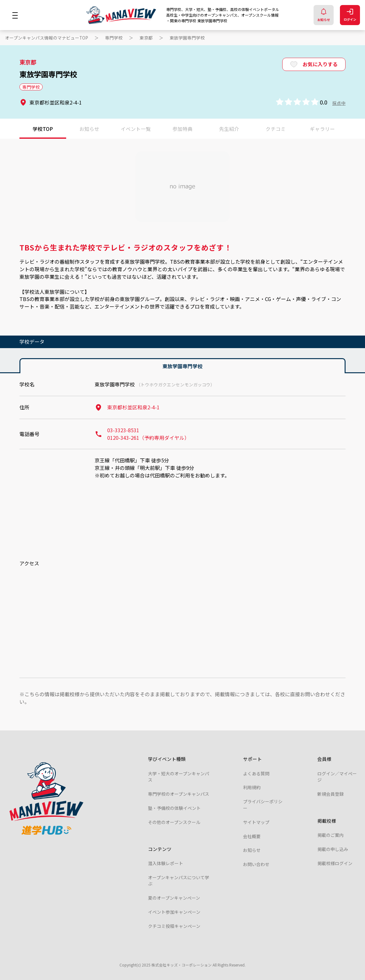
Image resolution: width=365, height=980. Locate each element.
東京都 (146, 38)
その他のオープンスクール (174, 822)
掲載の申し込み (333, 849)
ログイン (350, 15)
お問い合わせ (256, 864)
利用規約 (252, 787)
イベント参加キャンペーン (174, 912)
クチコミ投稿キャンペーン (174, 926)
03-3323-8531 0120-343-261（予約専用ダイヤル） (142, 434)
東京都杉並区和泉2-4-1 (127, 407)
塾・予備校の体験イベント (174, 808)
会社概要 (252, 836)
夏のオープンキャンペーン (174, 898)
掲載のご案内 (331, 835)
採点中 (339, 103)
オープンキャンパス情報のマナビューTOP (47, 38)
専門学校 (114, 38)
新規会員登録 (331, 794)
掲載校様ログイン (335, 863)
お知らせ (324, 15)
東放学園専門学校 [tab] (182, 366)
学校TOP (43, 129)
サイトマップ (256, 822)
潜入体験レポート (166, 863)
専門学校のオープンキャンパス (179, 794)
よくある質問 (256, 773)
